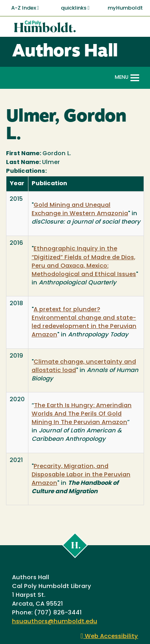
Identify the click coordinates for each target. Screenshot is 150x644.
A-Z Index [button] (25, 8)
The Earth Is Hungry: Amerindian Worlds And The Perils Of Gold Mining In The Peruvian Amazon (82, 414)
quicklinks (75, 8)
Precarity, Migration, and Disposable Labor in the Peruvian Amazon (81, 475)
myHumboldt (125, 8)
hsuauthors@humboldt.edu (55, 622)
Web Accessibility (110, 637)
